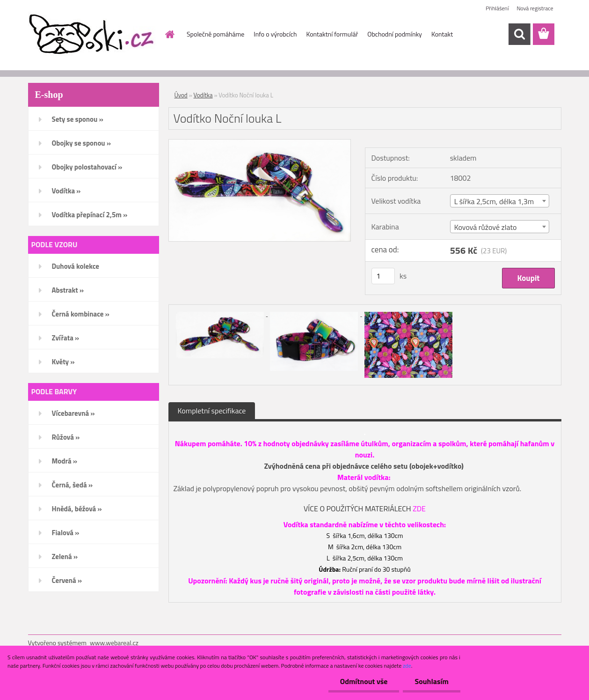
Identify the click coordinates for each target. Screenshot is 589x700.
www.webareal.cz (114, 643)
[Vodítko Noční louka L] (260, 143)
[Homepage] (169, 34)
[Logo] (92, 35)
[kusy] (383, 276)
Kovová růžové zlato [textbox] (486, 227)
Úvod (181, 95)
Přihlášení (497, 8)
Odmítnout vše (364, 681)
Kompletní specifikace (212, 411)
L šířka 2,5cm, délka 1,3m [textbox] (494, 201)
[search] (519, 34)
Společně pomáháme (215, 34)
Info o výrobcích (275, 34)
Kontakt (442, 34)
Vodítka (203, 95)
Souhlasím (432, 681)
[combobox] (500, 201)
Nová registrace (535, 8)
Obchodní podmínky (395, 34)
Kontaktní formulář (332, 34)
